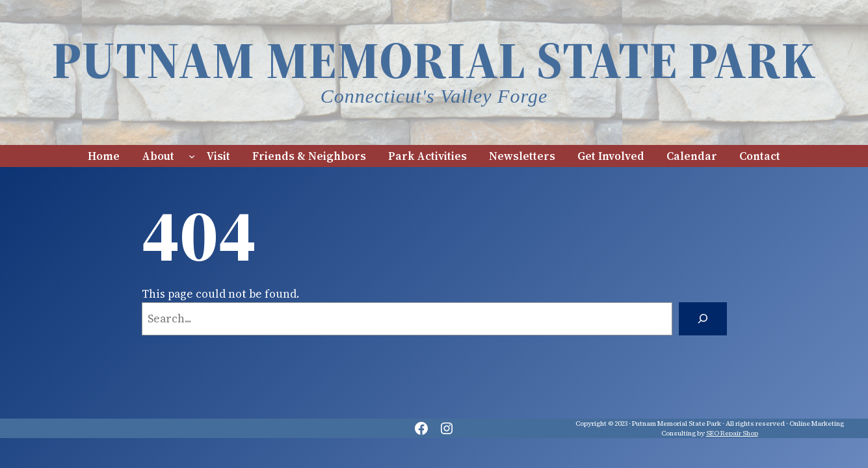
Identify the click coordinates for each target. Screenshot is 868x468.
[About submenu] (192, 156)
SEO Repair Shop (732, 433)
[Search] (703, 319)
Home (104, 156)
